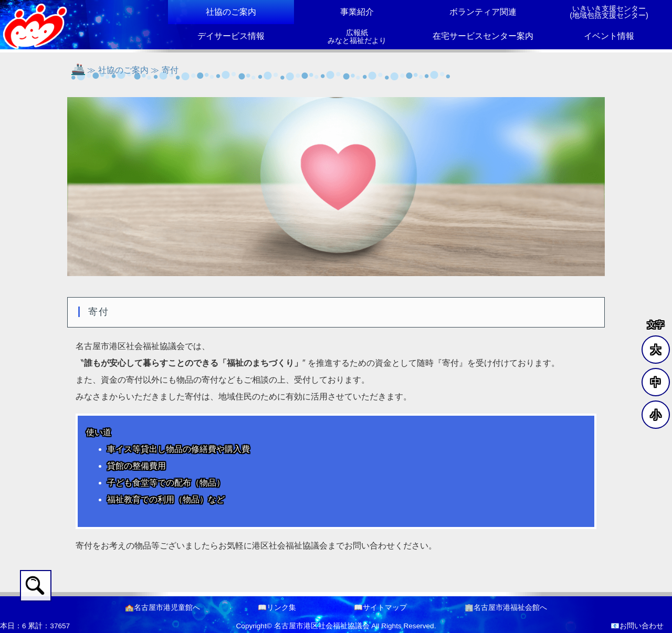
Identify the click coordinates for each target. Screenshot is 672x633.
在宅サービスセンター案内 (483, 36)
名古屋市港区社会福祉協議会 (322, 626)
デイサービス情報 (231, 36)
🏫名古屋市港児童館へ (162, 608)
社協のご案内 (231, 12)
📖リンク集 (277, 608)
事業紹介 (357, 12)
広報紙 (357, 37)
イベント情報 (609, 36)
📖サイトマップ (380, 608)
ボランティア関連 (483, 12)
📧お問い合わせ (637, 626)
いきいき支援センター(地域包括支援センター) (609, 12)
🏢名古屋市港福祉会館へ (506, 608)
